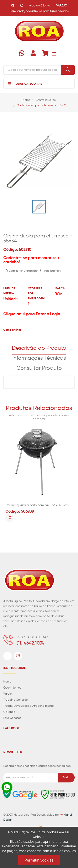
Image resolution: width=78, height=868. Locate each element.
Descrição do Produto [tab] (39, 348)
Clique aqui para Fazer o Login (32, 314)
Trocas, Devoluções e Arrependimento (28, 706)
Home (26, 100)
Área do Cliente (40, 6)
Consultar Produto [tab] (39, 368)
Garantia (9, 712)
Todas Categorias (25, 84)
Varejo (7, 694)
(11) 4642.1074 (30, 643)
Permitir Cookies (39, 860)
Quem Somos (12, 688)
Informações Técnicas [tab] (39, 358)
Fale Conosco (12, 718)
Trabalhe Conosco (15, 700)
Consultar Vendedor (21, 271)
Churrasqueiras (46, 100)
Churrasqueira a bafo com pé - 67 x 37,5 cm (37, 505)
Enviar (66, 777)
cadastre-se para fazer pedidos (47, 11)
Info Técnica (51, 271)
